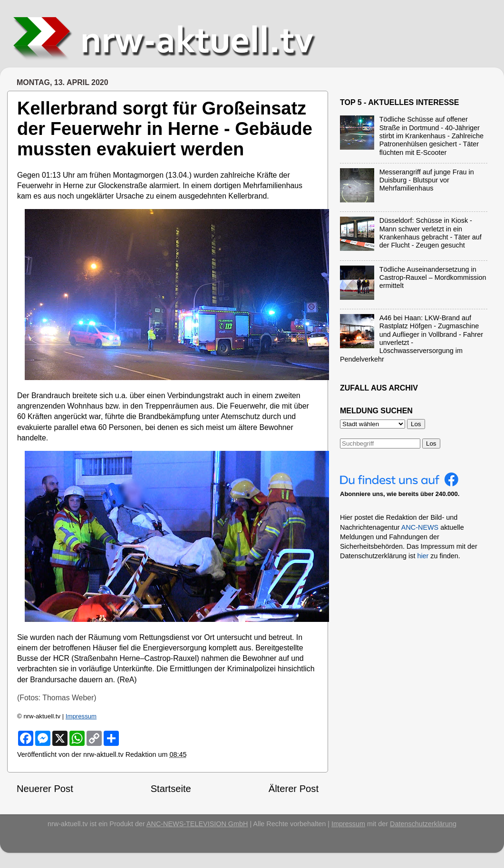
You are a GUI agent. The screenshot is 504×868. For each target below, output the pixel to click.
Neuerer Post (45, 789)
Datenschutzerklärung (423, 824)
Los (431, 444)
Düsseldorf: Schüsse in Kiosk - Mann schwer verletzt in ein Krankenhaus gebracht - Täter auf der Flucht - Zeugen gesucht (431, 233)
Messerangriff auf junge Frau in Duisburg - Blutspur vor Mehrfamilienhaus (427, 180)
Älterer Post (294, 789)
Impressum (81, 716)
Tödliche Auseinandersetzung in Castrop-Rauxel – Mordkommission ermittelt (433, 278)
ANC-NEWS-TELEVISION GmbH (197, 824)
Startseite (171, 789)
